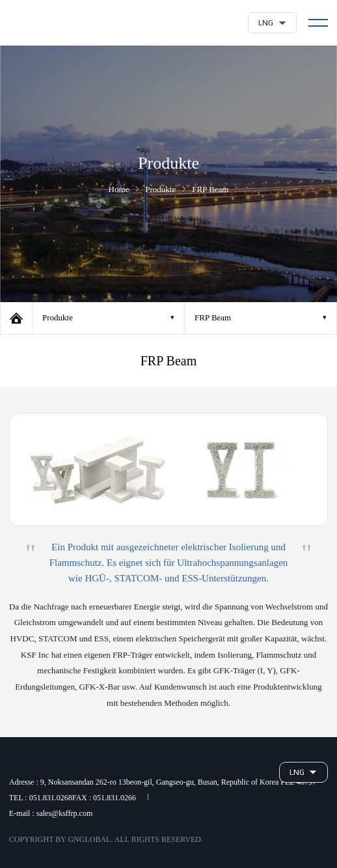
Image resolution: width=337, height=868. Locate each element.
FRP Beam (213, 317)
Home (16, 318)
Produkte (58, 317)
